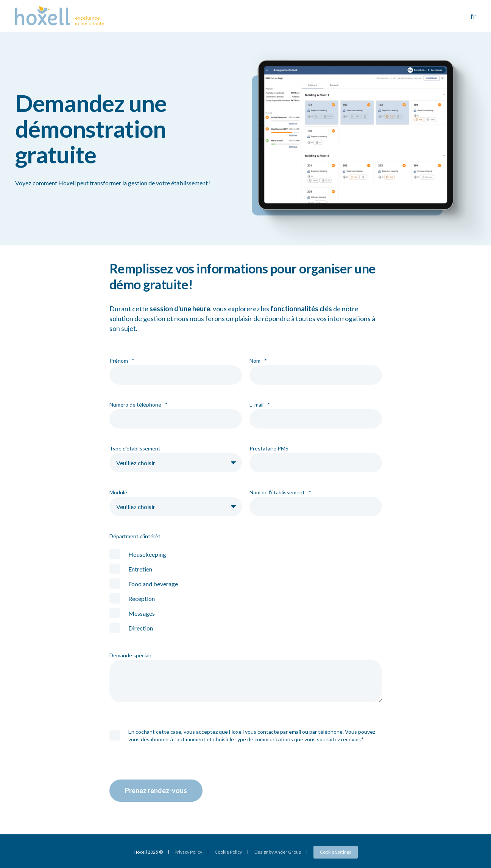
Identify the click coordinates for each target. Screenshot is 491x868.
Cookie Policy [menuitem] (228, 852)
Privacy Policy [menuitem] (188, 852)
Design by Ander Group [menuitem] (278, 852)
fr (473, 16)
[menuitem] (336, 852)
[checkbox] (246, 591)
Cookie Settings (336, 852)
